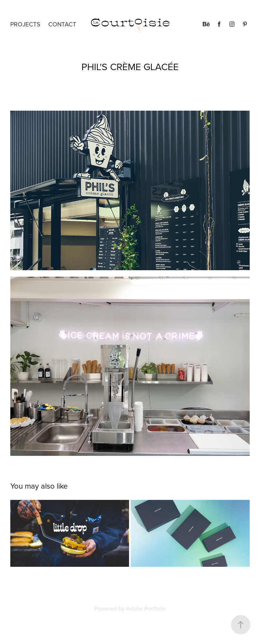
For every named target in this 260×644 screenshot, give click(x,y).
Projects (25, 24)
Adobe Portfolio (146, 608)
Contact (62, 24)
